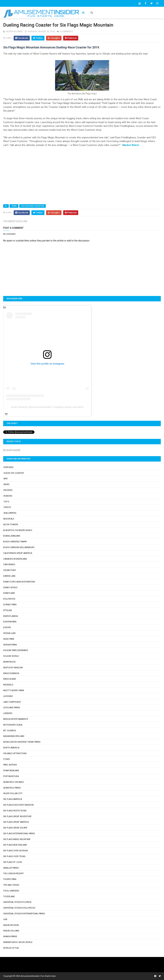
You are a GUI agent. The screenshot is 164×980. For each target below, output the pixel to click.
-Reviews (8, 490)
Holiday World (11, 656)
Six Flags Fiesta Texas (15, 811)
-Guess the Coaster (14, 473)
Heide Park (9, 639)
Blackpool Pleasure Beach (18, 530)
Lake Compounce (12, 702)
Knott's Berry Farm (14, 690)
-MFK (5, 479)
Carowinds (9, 564)
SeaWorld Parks (12, 788)
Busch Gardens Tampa (15, 542)
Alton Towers (11, 525)
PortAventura (11, 776)
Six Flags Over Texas (14, 856)
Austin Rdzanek (19, 407)
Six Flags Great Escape (15, 828)
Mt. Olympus (10, 731)
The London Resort (14, 874)
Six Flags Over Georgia (15, 851)
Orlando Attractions (15, 753)
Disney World (10, 588)
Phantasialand (11, 771)
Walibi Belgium (11, 925)
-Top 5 (6, 502)
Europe (7, 627)
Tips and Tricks (11, 885)
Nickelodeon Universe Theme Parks (22, 742)
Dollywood (9, 599)
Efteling (8, 610)
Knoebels (8, 685)
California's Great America (18, 553)
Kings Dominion (11, 673)
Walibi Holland (11, 931)
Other (7, 759)
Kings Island (10, 679)
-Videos (7, 507)
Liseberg (8, 713)
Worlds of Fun (11, 948)
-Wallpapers (10, 513)
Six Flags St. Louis (13, 862)
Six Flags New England (15, 845)
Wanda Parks (10, 936)
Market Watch (131, 145)
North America (11, 748)
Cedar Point (10, 570)
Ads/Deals (9, 519)
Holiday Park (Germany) (16, 650)
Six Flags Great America (16, 822)
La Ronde (8, 696)
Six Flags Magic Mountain (33, 206)
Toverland (9, 897)
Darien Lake (9, 576)
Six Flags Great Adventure (17, 816)
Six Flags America (13, 799)
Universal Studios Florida (17, 902)
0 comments (66, 31)
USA (5, 919)
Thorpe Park (10, 879)
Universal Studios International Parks (24, 914)
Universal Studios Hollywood (19, 908)
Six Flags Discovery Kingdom (18, 805)
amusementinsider (41, 407)
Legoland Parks (12, 708)
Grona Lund (9, 633)
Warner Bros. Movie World (18, 942)
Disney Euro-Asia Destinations (19, 582)
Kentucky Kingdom (13, 668)
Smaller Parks (11, 868)
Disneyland (9, 593)
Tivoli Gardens (11, 891)
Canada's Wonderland (15, 559)
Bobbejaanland (12, 536)
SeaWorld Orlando (14, 782)
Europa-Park (10, 622)
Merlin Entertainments (16, 719)
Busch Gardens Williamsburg (19, 547)
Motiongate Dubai (13, 725)
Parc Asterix (10, 765)
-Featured (8, 467)
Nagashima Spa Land (14, 736)
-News (14, 206)
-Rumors (8, 496)
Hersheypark (10, 645)
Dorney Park (10, 605)
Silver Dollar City (13, 793)
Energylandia (10, 616)
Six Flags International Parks (19, 834)
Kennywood (9, 662)
